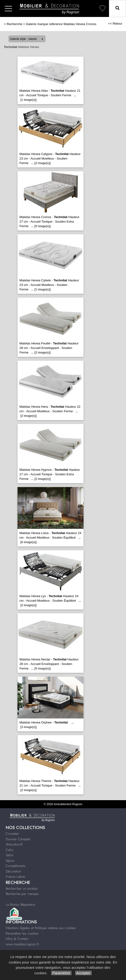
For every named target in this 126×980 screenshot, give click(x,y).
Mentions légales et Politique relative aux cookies (41, 928)
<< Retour (115, 24)
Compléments (16, 866)
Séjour (10, 861)
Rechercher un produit (22, 889)
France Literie (15, 877)
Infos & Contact (17, 939)
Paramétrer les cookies (22, 933)
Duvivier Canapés (18, 839)
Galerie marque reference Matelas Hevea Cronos (61, 24)
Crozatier (12, 834)
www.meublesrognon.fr (22, 944)
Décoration (13, 871)
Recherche (15, 24)
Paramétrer (61, 973)
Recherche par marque (22, 894)
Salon (10, 855)
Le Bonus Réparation (21, 905)
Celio (9, 850)
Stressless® (14, 844)
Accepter (83, 973)
